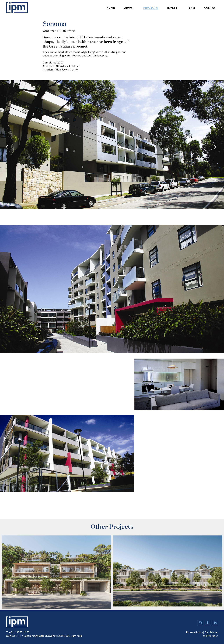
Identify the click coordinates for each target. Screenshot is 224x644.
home (111, 8)
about (129, 8)
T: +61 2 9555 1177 (18, 633)
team (191, 8)
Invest (172, 8)
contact (211, 8)
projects (151, 8)
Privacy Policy (194, 633)
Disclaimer (211, 633)
